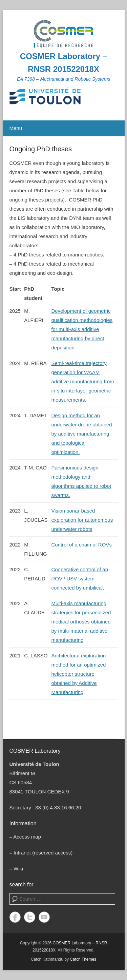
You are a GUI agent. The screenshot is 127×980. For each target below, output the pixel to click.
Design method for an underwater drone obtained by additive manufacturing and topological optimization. (81, 434)
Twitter (30, 917)
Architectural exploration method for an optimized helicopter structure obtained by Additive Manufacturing (78, 674)
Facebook (15, 917)
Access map (27, 837)
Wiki (18, 869)
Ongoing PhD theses (41, 149)
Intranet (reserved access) (43, 853)
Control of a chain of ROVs (81, 545)
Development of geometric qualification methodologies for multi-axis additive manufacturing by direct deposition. (82, 329)
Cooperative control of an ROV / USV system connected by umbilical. (80, 579)
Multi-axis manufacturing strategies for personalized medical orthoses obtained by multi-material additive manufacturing (81, 622)
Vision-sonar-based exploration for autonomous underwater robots (82, 520)
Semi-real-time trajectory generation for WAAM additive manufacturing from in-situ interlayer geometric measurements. (82, 381)
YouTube (44, 917)
